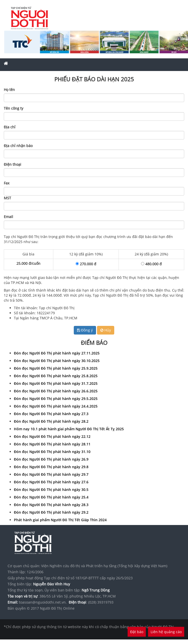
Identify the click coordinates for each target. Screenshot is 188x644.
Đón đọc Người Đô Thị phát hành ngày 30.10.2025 (57, 361)
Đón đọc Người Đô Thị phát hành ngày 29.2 (51, 512)
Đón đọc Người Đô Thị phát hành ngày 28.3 (51, 505)
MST (7, 198)
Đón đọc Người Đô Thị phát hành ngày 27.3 (51, 414)
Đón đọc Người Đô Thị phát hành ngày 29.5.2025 (56, 399)
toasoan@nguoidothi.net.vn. (43, 602)
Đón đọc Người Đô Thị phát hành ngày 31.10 (52, 452)
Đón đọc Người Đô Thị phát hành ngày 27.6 (51, 482)
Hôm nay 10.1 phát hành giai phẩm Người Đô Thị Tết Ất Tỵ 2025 (69, 429)
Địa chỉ (10, 127)
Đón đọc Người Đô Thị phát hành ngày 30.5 (51, 490)
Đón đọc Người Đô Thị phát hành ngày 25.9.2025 (56, 368)
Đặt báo (137, 632)
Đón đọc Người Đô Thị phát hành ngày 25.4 (51, 497)
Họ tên (9, 90)
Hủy (106, 330)
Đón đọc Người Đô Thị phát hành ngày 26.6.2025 (56, 391)
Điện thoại (13, 164)
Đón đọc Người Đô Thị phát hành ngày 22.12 (52, 436)
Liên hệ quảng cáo (166, 632)
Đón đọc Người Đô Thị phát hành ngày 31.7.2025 (56, 383)
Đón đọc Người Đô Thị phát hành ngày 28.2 (51, 421)
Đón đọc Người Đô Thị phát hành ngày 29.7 (51, 474)
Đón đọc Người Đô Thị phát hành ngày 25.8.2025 (56, 376)
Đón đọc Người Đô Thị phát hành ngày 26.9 (51, 459)
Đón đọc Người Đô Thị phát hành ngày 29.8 (51, 467)
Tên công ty (14, 108)
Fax (7, 183)
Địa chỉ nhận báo (18, 146)
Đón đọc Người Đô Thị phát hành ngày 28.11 (52, 444)
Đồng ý (85, 330)
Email (8, 217)
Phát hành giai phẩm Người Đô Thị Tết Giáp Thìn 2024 (60, 520)
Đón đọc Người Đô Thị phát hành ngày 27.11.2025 (57, 353)
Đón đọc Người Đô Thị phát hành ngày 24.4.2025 (56, 406)
